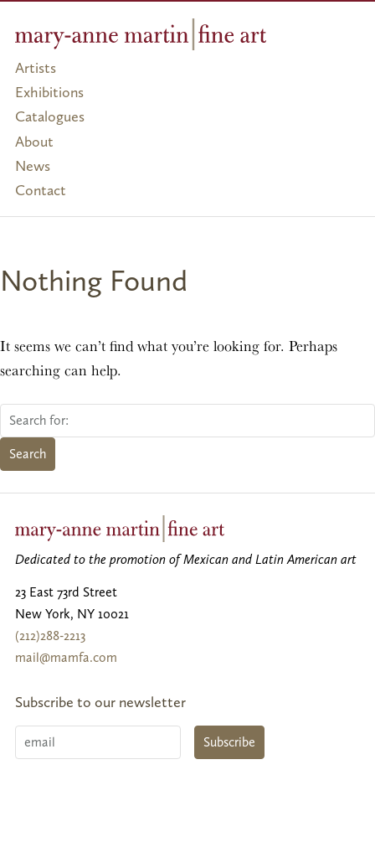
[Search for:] (187, 421)
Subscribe (229, 742)
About (34, 142)
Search (28, 454)
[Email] (98, 742)
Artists (36, 68)
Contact (41, 190)
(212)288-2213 (50, 635)
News (33, 166)
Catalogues (50, 116)
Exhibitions (49, 92)
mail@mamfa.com (66, 657)
